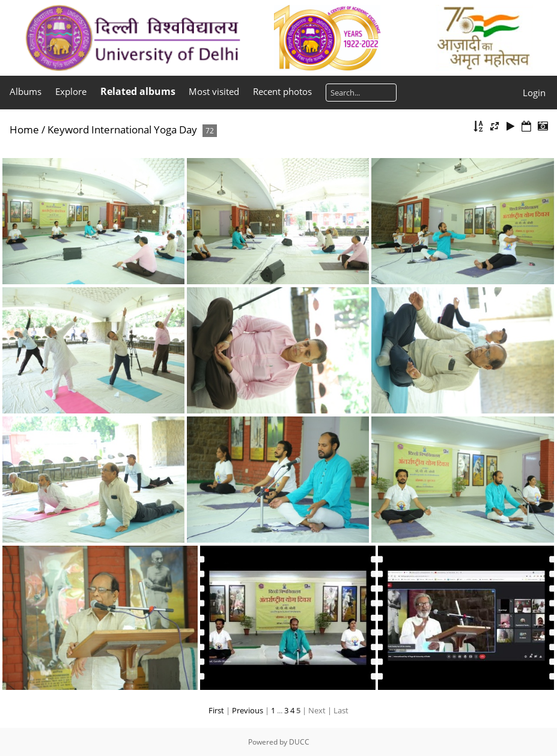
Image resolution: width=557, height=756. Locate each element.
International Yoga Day (144, 130)
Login (534, 93)
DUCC (299, 742)
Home (24, 130)
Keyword (68, 130)
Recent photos (282, 91)
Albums (26, 91)
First (216, 710)
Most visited (214, 91)
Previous (248, 710)
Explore (71, 91)
